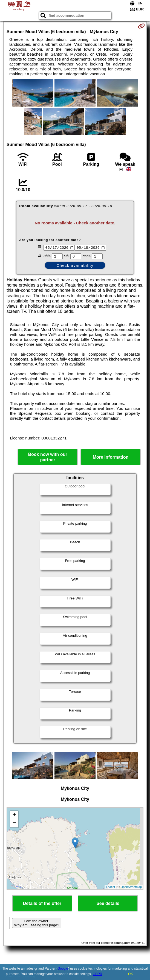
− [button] (14, 824)
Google (63, 968)
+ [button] (14, 816)
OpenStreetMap (131, 888)
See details (108, 904)
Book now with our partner (47, 458)
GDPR (98, 974)
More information (111, 458)
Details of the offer (42, 904)
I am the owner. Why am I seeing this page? (37, 924)
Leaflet (110, 888)
